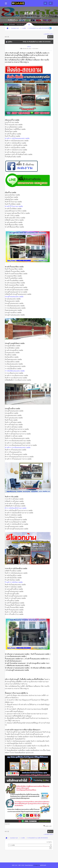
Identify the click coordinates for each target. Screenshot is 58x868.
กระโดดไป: (49, 842)
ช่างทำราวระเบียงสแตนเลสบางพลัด (18, 447)
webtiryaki (43, 865)
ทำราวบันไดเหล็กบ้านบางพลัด (16, 508)
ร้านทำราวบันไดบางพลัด (14, 582)
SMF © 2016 (21, 865)
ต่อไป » (52, 34)
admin (29, 47)
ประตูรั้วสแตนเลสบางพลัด (14, 296)
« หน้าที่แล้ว (47, 34)
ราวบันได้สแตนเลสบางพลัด (15, 371)
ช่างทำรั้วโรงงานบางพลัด (14, 206)
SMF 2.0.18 (15, 865)
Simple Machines (29, 865)
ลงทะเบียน (46, 20)
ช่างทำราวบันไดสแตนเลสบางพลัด (17, 138)
